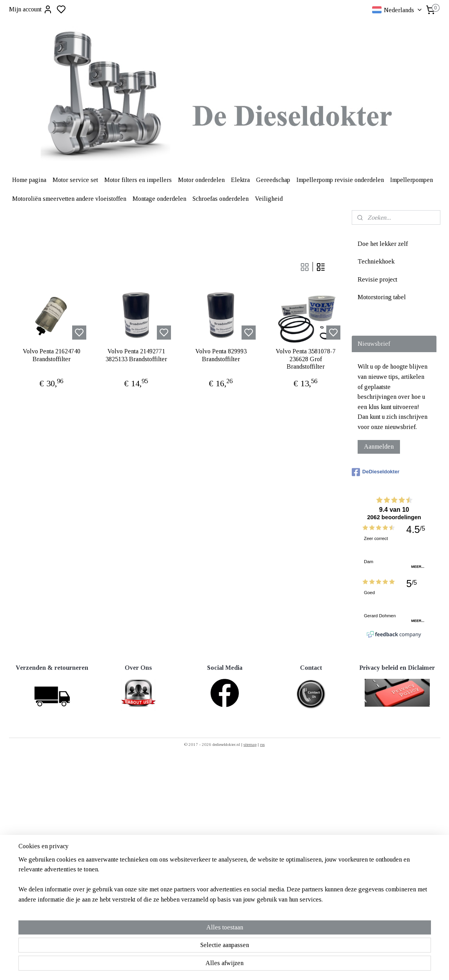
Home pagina (29, 180)
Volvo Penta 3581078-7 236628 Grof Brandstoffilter (305, 359)
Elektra (240, 180)
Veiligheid (269, 199)
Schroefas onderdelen (221, 199)
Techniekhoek (376, 261)
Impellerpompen (412, 180)
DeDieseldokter (376, 472)
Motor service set (75, 180)
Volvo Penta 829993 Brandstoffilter (221, 355)
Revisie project (377, 279)
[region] (173, 945)
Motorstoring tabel (382, 297)
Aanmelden (379, 446)
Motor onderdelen (201, 180)
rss (262, 744)
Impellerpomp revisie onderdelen (340, 180)
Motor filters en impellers (138, 180)
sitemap (250, 744)
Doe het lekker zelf (383, 244)
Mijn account (31, 9)
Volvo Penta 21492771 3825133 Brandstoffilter (136, 355)
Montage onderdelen (159, 199)
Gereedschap (273, 180)
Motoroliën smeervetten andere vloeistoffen (69, 199)
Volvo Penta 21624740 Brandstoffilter (51, 355)
